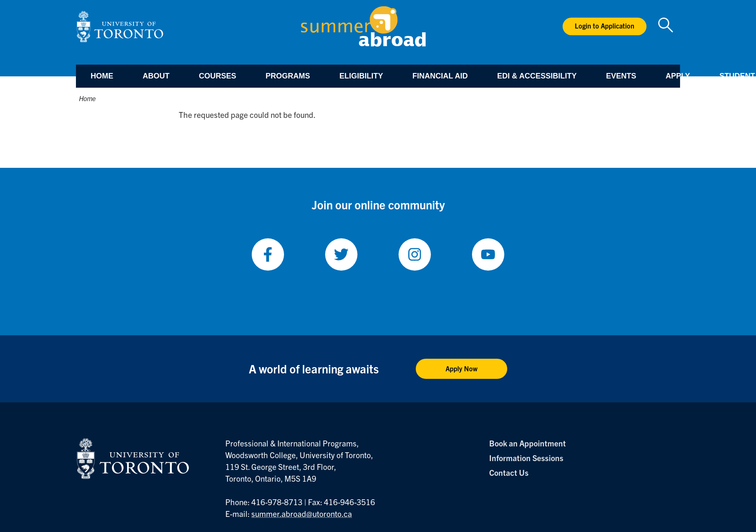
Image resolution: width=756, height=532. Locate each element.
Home (102, 76)
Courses (218, 76)
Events (621, 76)
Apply (678, 76)
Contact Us (509, 472)
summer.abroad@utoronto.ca (302, 514)
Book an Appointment (528, 443)
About (156, 76)
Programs (288, 76)
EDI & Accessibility (537, 76)
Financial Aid (440, 76)
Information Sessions (526, 458)
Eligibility (361, 76)
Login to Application (605, 26)
